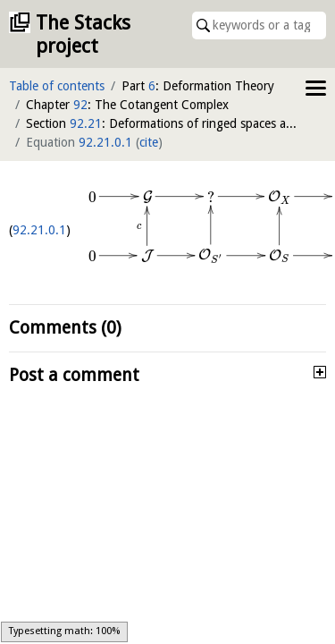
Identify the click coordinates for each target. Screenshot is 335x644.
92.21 (86, 123)
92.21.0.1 (105, 142)
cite (149, 142)
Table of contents (57, 86)
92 (80, 105)
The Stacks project (83, 34)
